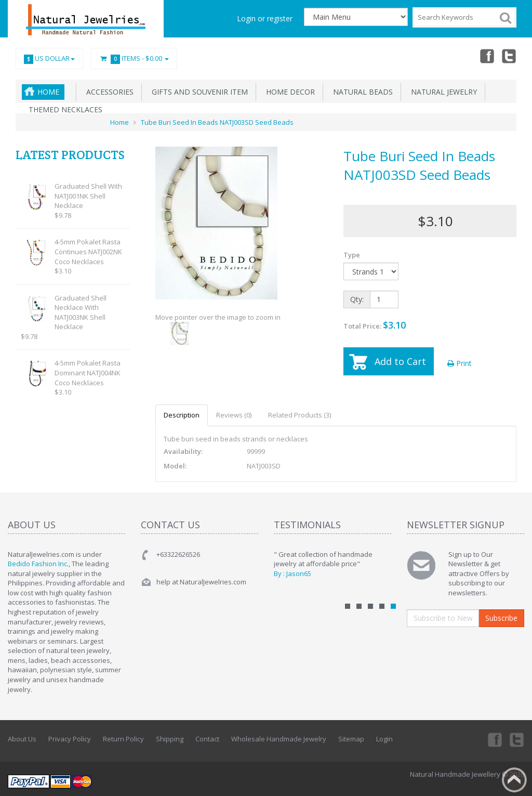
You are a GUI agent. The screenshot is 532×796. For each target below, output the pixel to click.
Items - (134, 59)
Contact (207, 739)
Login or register (265, 18)
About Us (22, 739)
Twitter (509, 56)
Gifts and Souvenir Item (198, 92)
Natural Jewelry (442, 92)
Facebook (486, 56)
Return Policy (123, 739)
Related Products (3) (300, 415)
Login (384, 739)
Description (182, 415)
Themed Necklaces (63, 109)
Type (352, 255)
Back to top (514, 780)
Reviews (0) (234, 415)
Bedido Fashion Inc (37, 564)
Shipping (170, 739)
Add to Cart (400, 361)
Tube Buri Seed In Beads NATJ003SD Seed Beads (217, 122)
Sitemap (351, 739)
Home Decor (288, 92)
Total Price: (375, 325)
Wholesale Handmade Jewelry (279, 739)
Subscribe (501, 618)
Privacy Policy (70, 739)
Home (48, 92)
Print (460, 363)
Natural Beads (361, 92)
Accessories (108, 92)
